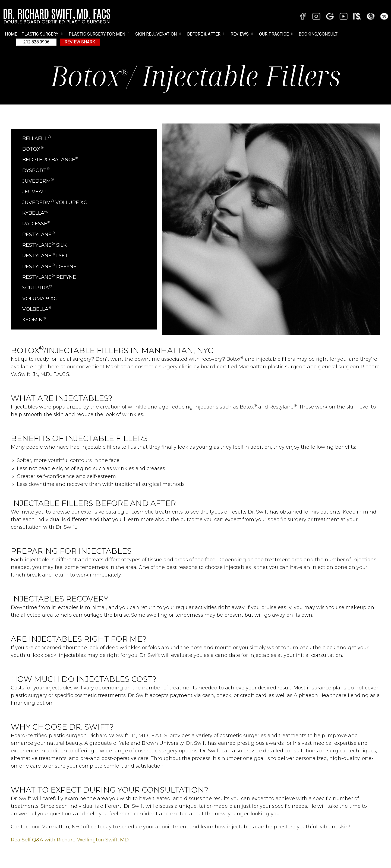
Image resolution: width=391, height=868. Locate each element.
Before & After (207, 34)
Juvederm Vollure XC (55, 202)
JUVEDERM (38, 181)
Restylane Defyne (49, 267)
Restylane (39, 235)
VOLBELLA (37, 309)
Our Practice (277, 34)
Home (11, 34)
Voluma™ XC (40, 299)
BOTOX (33, 149)
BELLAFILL (37, 138)
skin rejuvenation (159, 34)
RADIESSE (36, 224)
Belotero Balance (50, 160)
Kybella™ (36, 213)
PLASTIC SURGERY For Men (100, 34)
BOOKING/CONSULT (318, 34)
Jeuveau (34, 192)
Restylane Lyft (45, 256)
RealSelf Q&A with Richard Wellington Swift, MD (70, 840)
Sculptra (37, 288)
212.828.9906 (36, 42)
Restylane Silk (45, 245)
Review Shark (80, 42)
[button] (43, 34)
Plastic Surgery (43, 34)
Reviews (243, 34)
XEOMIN (34, 320)
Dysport (36, 170)
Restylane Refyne (49, 277)
